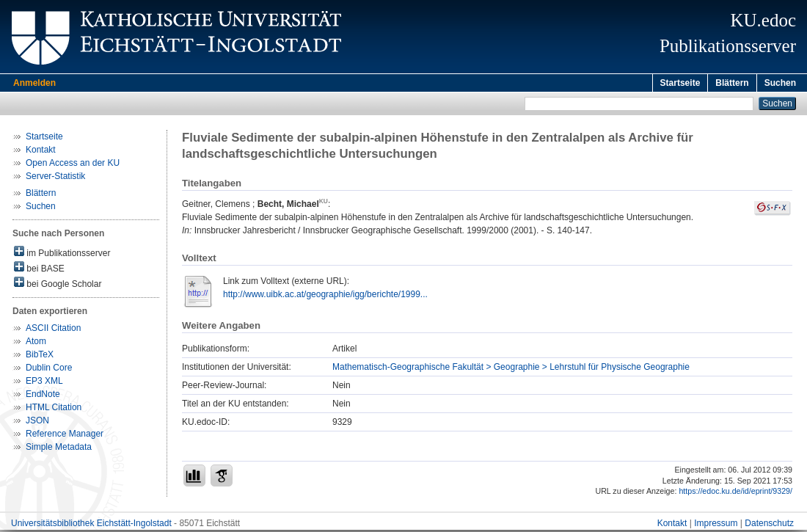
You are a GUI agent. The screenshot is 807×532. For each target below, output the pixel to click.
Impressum (716, 525)
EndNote (43, 396)
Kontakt (41, 152)
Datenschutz (769, 525)
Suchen (780, 83)
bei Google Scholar (58, 285)
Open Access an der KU (73, 165)
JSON (37, 423)
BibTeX (40, 357)
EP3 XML (44, 383)
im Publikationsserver (62, 254)
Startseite (680, 83)
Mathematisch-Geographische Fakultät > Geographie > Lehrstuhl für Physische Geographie (511, 369)
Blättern (732, 83)
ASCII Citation (53, 330)
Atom (36, 343)
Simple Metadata (59, 449)
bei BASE (39, 270)
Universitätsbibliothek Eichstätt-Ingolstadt (91, 525)
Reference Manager (65, 436)
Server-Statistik (55, 178)
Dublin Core (49, 370)
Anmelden (34, 83)
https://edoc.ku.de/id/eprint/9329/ (735, 493)
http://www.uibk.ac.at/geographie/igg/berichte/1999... (325, 296)
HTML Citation (54, 409)
